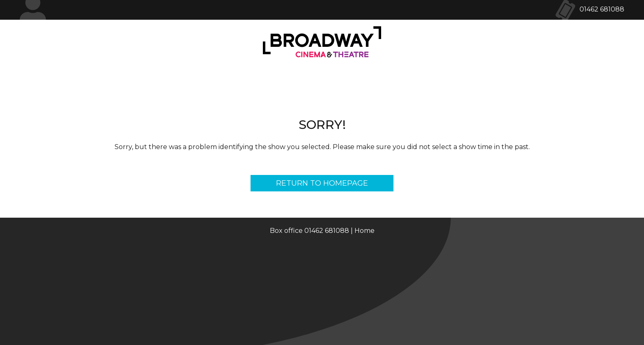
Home (365, 231)
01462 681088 (602, 9)
